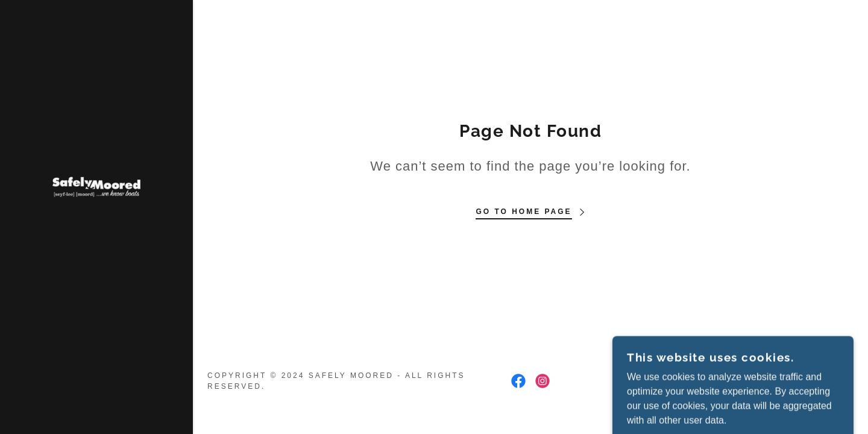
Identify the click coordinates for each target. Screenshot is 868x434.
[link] (96, 186)
